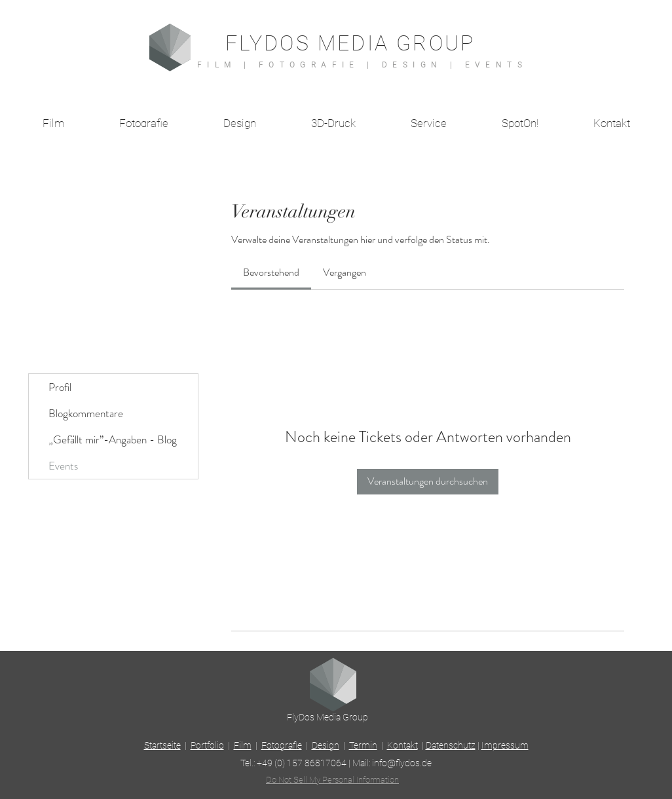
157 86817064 (317, 763)
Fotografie (282, 745)
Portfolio (207, 745)
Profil (60, 387)
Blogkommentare (86, 413)
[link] (271, 272)
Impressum (505, 745)
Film (243, 745)
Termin (363, 745)
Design (326, 745)
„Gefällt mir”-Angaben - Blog (113, 439)
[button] (429, 123)
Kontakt (402, 745)
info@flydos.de (402, 763)
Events (63, 466)
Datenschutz (451, 745)
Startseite (162, 745)
